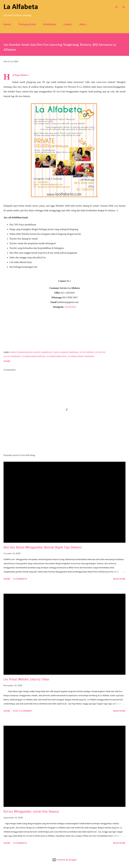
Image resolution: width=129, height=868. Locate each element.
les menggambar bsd (57, 357)
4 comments (20, 579)
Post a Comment (23, 711)
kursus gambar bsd (43, 352)
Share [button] (7, 361)
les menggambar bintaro (34, 357)
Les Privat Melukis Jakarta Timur (27, 679)
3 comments (20, 843)
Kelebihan (50, 24)
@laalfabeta (70, 307)
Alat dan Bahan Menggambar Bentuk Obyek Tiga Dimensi (43, 547)
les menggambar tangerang (81, 357)
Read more (119, 579)
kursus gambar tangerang (66, 352)
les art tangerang (12, 357)
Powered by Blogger (65, 860)
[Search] (117, 5)
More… (84, 24)
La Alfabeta (21, 7)
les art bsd (100, 352)
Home (7, 24)
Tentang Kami (27, 24)
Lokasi (68, 24)
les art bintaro (87, 352)
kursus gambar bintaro (22, 352)
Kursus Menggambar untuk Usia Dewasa (31, 811)
